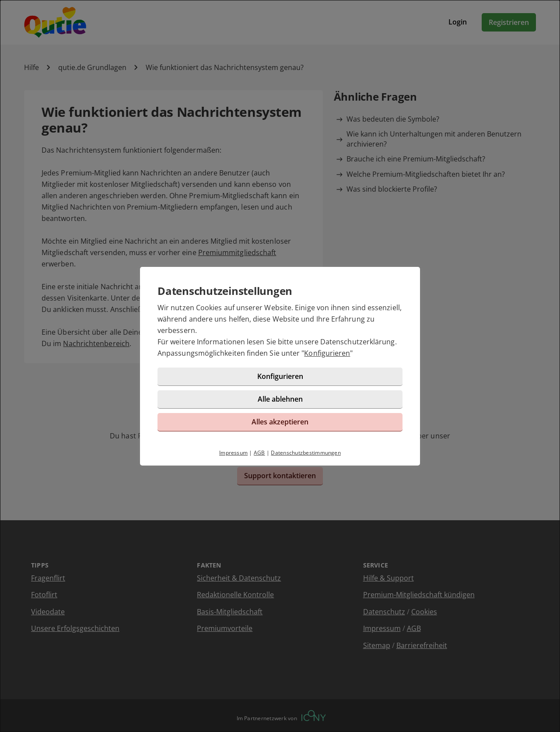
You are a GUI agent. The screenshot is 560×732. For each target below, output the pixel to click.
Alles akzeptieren (280, 422)
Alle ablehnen (280, 399)
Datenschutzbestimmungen (306, 453)
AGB (259, 453)
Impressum (233, 453)
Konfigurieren (327, 353)
